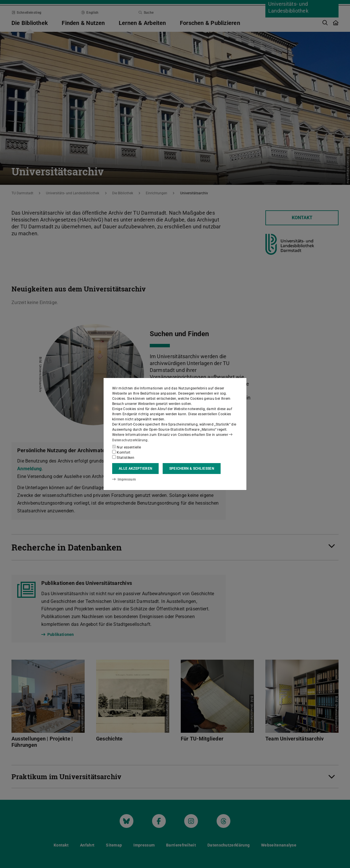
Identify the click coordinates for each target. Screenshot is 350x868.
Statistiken (123, 457)
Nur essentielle (127, 447)
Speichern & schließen (192, 469)
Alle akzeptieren (135, 469)
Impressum (124, 479)
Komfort (121, 452)
